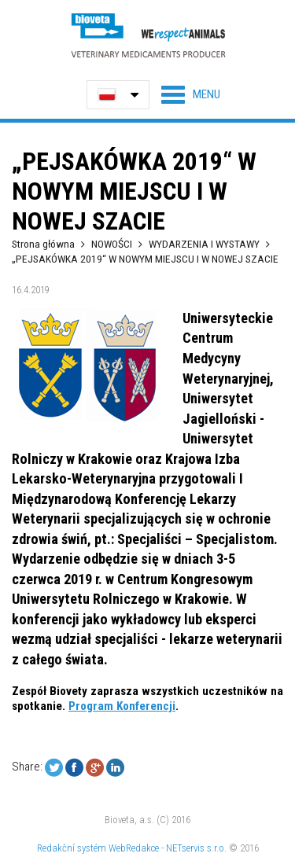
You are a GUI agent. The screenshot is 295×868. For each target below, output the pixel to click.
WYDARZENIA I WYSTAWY (204, 244)
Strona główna (43, 244)
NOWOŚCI (113, 244)
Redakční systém (72, 848)
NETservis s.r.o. (196, 848)
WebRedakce (134, 848)
